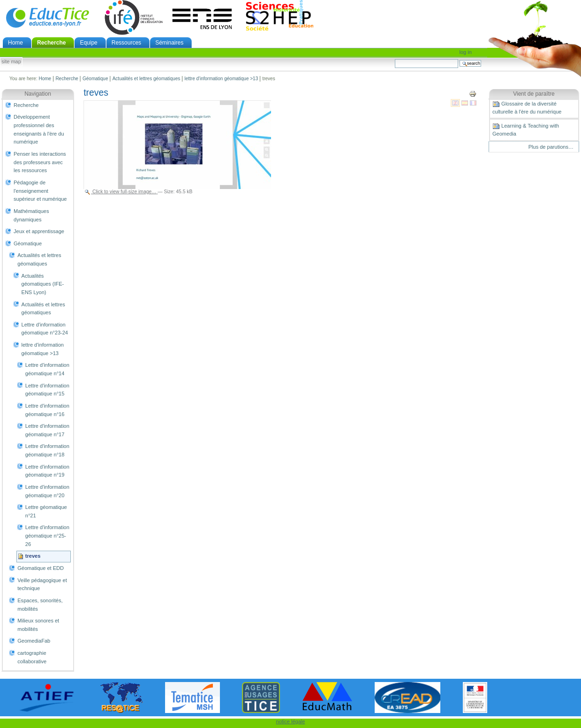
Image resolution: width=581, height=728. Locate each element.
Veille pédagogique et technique (42, 584)
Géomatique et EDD (41, 568)
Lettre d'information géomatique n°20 (47, 491)
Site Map (11, 62)
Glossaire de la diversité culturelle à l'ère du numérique (527, 107)
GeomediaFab (34, 641)
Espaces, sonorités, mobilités (40, 605)
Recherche (51, 43)
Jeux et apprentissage (39, 231)
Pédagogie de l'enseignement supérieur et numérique (40, 191)
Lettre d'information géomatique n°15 (47, 390)
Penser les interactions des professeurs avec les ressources (40, 162)
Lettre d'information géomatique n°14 (47, 369)
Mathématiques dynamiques (31, 215)
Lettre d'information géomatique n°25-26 (47, 535)
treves (33, 556)
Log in (466, 52)
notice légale (291, 721)
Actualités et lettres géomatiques (147, 79)
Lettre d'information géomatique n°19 (47, 471)
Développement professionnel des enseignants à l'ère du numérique (39, 129)
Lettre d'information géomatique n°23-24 (45, 329)
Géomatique (95, 79)
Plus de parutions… (551, 147)
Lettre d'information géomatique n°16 (47, 410)
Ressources (126, 43)
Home (15, 43)
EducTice (47, 17)
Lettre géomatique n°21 (46, 511)
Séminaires (169, 43)
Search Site (395, 59)
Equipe (88, 43)
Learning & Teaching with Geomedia (526, 129)
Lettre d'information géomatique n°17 (47, 430)
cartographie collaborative (32, 657)
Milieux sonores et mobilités (38, 625)
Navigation (38, 94)
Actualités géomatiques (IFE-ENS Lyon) (43, 284)
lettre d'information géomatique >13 (221, 79)
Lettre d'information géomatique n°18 (47, 450)
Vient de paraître (534, 94)
